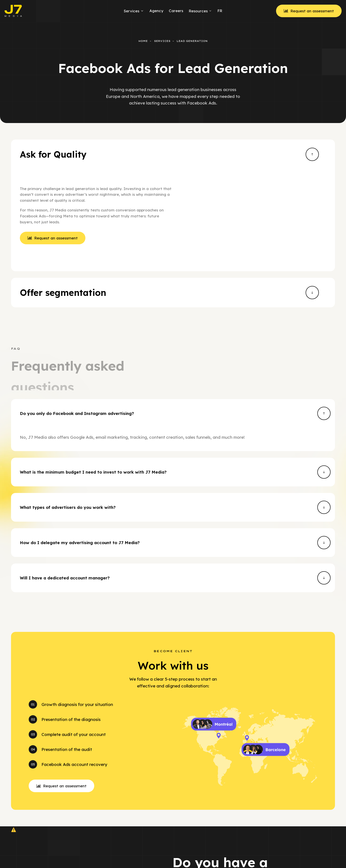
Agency (156, 11)
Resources (200, 11)
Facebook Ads (186, 857)
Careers (176, 11)
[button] (61, 702)
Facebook (239, 857)
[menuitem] (219, 11)
